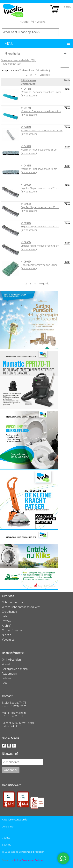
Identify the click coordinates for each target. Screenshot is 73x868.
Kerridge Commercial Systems (28, 860)
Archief (6, 626)
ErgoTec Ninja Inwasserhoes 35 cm (40, 246)
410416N (26, 89)
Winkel (6, 664)
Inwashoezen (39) (12, 64)
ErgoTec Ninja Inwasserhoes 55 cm (40, 207)
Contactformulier (12, 630)
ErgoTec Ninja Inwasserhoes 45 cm (40, 227)
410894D (26, 223)
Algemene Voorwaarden (15, 820)
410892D (26, 185)
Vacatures (8, 640)
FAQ (4, 683)
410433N (26, 166)
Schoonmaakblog (13, 602)
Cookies (6, 838)
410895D (26, 242)
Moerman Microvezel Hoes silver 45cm (42, 130)
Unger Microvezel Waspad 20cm (39, 265)
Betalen (6, 678)
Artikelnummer (29, 80)
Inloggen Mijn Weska (32, 22)
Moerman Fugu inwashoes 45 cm (39, 169)
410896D (26, 262)
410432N (26, 146)
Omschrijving (28, 84)
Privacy (7, 621)
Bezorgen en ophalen (15, 669)
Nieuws (7, 635)
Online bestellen (11, 660)
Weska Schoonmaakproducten (21, 607)
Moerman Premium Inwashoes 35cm (41, 92)
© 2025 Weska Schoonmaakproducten (23, 852)
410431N (26, 127)
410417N (26, 108)
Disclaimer (8, 827)
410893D (26, 204)
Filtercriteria (12, 53)
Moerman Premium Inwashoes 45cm (41, 111)
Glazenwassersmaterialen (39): (18, 60)
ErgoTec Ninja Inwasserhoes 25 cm (40, 188)
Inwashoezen (29, 96)
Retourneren (9, 674)
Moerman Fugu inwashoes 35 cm (39, 150)
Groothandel (10, 612)
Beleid (6, 616)
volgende (45, 75)
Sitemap (7, 845)
